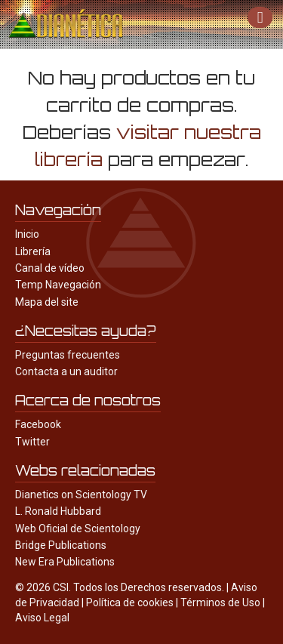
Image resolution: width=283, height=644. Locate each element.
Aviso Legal (42, 618)
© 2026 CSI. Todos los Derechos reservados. (120, 587)
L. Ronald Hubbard (58, 511)
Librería (33, 251)
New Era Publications (65, 562)
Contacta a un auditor (66, 371)
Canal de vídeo (50, 268)
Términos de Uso (220, 602)
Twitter (32, 442)
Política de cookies (130, 602)
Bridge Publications (61, 545)
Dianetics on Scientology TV (81, 495)
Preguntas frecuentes (68, 355)
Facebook (38, 424)
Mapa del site (47, 302)
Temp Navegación (58, 285)
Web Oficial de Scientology (78, 528)
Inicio (27, 234)
